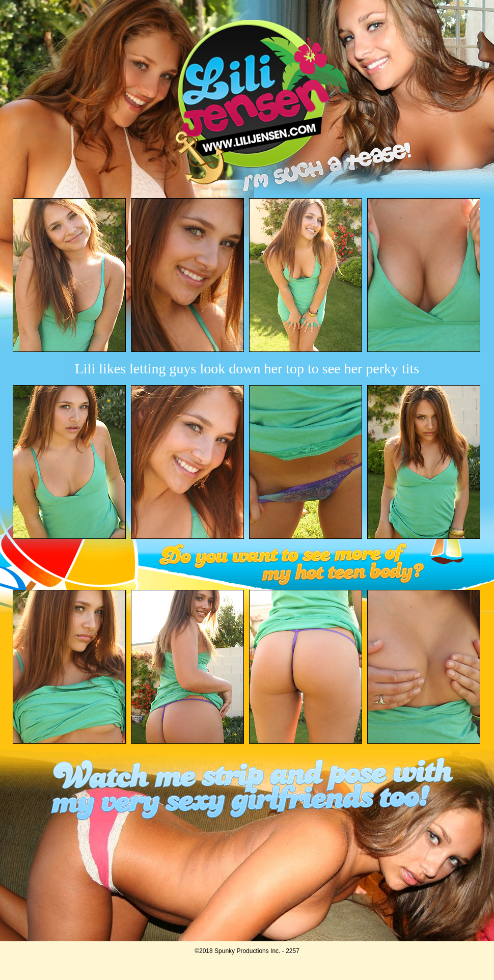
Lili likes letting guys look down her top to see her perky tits (247, 369)
